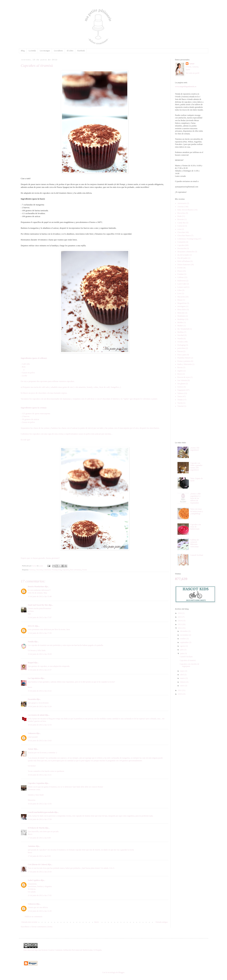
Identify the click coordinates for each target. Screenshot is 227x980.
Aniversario (182, 203)
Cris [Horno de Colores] (38, 864)
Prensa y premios (184, 361)
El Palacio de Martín (36, 828)
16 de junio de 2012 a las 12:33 (40, 725)
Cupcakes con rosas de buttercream (196, 527)
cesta (179, 229)
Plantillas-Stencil (184, 358)
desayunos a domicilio (186, 252)
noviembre (184, 635)
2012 (180, 628)
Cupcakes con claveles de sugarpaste (189, 665)
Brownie (181, 219)
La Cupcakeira (34, 678)
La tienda (32, 51)
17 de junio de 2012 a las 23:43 (40, 872)
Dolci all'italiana (75, 570)
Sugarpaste (182, 390)
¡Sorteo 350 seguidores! (195, 449)
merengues (182, 306)
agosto (183, 646)
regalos (180, 371)
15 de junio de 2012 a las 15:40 (40, 596)
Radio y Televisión (185, 364)
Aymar (31, 749)
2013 (180, 624)
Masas (180, 300)
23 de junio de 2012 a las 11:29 (40, 911)
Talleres (180, 393)
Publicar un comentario (34, 917)
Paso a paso (182, 355)
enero (183, 686)
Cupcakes (66, 570)
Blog (23, 51)
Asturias (32, 570)
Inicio (97, 922)
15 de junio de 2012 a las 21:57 (40, 670)
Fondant (181, 274)
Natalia (31, 642)
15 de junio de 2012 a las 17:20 (40, 633)
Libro (180, 290)
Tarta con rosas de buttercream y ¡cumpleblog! (197, 511)
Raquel (31, 663)
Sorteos (180, 387)
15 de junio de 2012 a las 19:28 (40, 654)
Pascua (180, 351)
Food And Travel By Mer (38, 605)
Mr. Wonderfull (183, 329)
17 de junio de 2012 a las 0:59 (39, 856)
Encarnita (32, 699)
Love (179, 293)
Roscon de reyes (184, 377)
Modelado (181, 316)
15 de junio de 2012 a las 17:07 (40, 617)
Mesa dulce (182, 310)
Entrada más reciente (30, 922)
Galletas (181, 277)
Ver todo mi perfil (193, 73)
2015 (180, 617)
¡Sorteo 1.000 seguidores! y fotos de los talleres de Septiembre (195, 498)
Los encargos (45, 51)
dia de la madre (183, 255)
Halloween (182, 281)
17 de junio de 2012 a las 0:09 (39, 838)
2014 (180, 621)
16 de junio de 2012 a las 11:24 (40, 706)
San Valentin (182, 380)
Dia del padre (183, 258)
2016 (180, 613)
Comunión (181, 242)
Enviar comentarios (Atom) (42, 927)
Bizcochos (181, 213)
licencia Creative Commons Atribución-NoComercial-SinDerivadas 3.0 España (72, 950)
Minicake (181, 313)
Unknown (32, 733)
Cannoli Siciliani (197, 555)
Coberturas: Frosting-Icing (52, 570)
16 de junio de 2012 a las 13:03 (40, 741)
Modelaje (181, 319)
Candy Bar (182, 223)
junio (182, 653)
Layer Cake (182, 284)
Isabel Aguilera (34, 880)
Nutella (180, 339)
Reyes (180, 374)
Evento (180, 268)
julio (182, 650)
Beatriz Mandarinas (36, 587)
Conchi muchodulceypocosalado (41, 812)
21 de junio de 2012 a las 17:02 (40, 895)
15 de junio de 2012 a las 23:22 (40, 691)
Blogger (121, 972)
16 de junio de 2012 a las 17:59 (40, 819)
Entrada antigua (162, 922)
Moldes (180, 322)
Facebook (81, 51)
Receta (180, 367)
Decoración (182, 248)
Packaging (181, 345)
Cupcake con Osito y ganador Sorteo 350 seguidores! (196, 466)
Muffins (180, 332)
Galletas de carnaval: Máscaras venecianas (195, 543)
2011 (180, 690)
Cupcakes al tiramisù (188, 660)
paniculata (181, 348)
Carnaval (181, 226)
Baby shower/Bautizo (186, 210)
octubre (183, 639)
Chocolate (39, 570)
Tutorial (180, 406)
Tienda (180, 400)
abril (182, 675)
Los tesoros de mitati (36, 715)
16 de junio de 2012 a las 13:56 (40, 804)
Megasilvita (182, 303)
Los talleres (58, 51)
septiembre (185, 642)
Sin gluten (181, 384)
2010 (180, 694)
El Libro (70, 51)
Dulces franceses (184, 265)
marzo (183, 678)
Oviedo (85, 570)
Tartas (180, 396)
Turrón (180, 403)
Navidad (181, 335)
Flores (180, 271)
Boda (179, 216)
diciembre (184, 631)
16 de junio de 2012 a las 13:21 (40, 775)
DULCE (31, 626)
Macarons (181, 297)
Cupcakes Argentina (36, 783)
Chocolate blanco (184, 235)
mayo (183, 671)
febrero (183, 682)
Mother (180, 326)
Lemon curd (182, 287)
